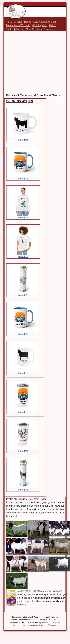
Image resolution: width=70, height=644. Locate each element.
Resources (50, 29)
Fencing (20, 29)
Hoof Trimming (23, 25)
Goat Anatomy (41, 22)
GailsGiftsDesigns (20, 101)
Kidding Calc (40, 25)
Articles (18, 22)
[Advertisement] (30, 62)
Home (9, 22)
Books (28, 22)
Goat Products (34, 29)
